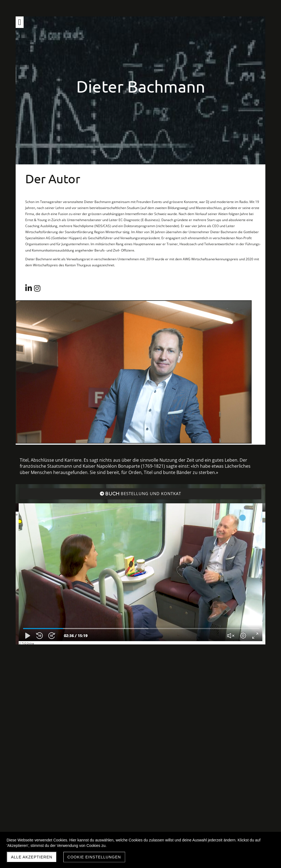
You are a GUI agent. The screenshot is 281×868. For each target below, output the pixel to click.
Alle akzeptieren (32, 857)
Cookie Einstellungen (94, 857)
